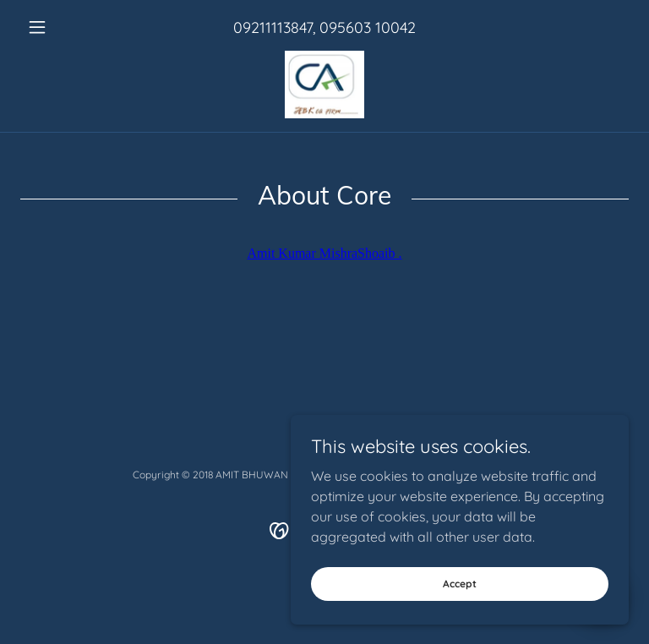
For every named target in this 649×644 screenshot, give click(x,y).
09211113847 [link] (273, 27)
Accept (460, 584)
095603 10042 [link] (368, 27)
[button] (66, 27)
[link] (324, 85)
